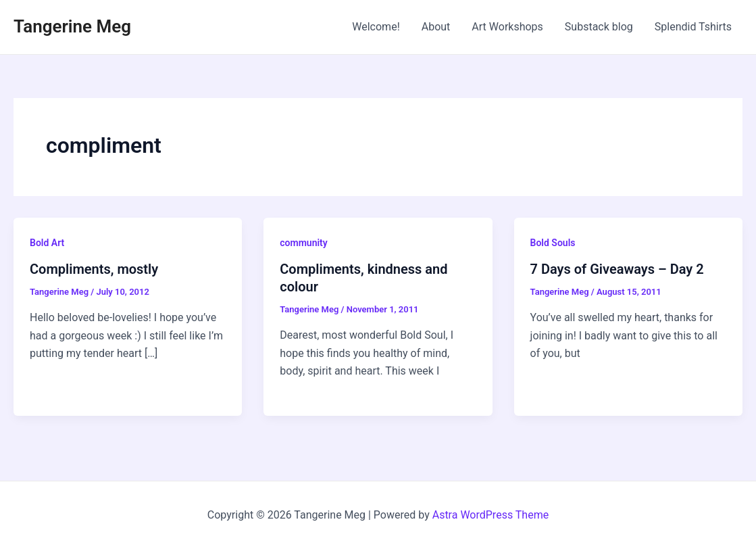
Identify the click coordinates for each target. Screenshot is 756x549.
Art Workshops (507, 27)
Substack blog (599, 27)
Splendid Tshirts (693, 27)
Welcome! (376, 27)
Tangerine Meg (72, 26)
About (436, 27)
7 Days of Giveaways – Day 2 (617, 269)
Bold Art (47, 243)
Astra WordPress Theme (490, 515)
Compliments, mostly (94, 269)
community (303, 243)
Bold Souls (553, 243)
